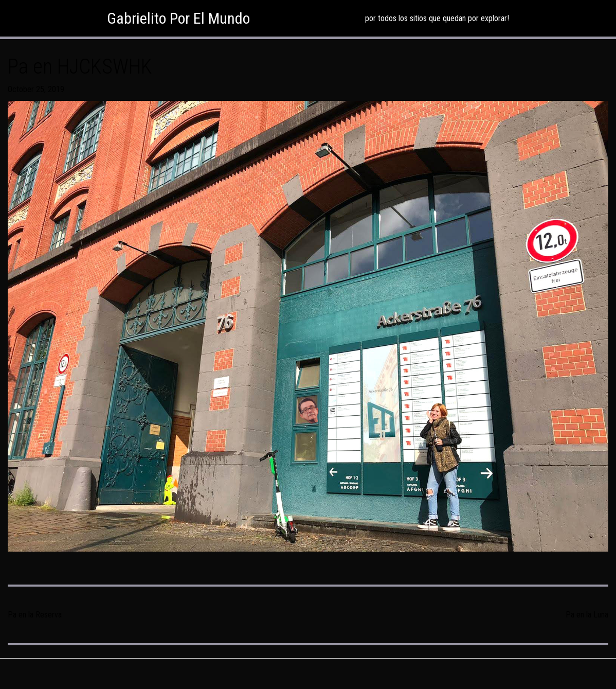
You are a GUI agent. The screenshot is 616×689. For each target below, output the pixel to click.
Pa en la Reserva (35, 615)
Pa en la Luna (587, 615)
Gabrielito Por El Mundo (178, 18)
